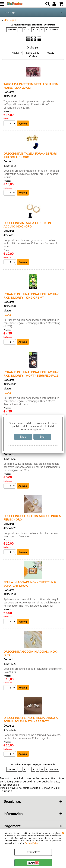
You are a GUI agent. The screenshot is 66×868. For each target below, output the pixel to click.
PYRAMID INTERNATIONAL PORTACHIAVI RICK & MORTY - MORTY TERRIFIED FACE (31, 374)
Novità (7, 315)
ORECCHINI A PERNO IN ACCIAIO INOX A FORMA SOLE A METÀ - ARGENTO (31, 720)
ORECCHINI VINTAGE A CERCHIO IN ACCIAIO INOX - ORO (27, 225)
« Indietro (12, 30)
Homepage (9, 12)
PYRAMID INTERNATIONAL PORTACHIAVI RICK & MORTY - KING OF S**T (31, 296)
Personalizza (33, 852)
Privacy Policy (31, 843)
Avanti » (54, 30)
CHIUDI (63, 833)
